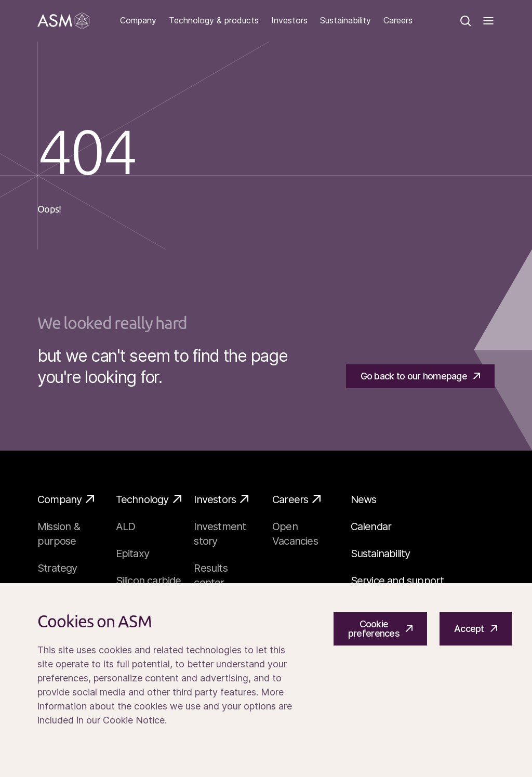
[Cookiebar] (266, 680)
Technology (149, 499)
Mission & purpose (59, 534)
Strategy (57, 568)
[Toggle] (488, 21)
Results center (210, 575)
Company (138, 21)
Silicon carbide (149, 581)
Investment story (220, 534)
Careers (398, 21)
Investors (289, 21)
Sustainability (345, 21)
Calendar (371, 526)
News (364, 499)
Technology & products (214, 21)
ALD (126, 526)
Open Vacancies (295, 534)
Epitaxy (132, 554)
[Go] (63, 21)
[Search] (465, 21)
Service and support (397, 581)
